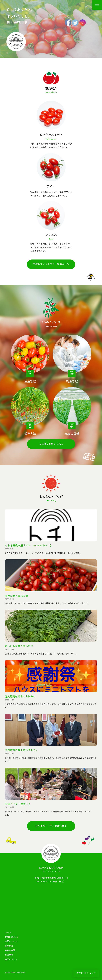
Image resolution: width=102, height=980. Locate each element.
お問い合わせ (11, 959)
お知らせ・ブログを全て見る (51, 826)
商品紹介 (9, 946)
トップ (8, 932)
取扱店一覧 (10, 950)
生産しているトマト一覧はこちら (51, 264)
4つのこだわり (12, 937)
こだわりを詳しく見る (51, 444)
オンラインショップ (86, 973)
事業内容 (9, 955)
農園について (11, 941)
